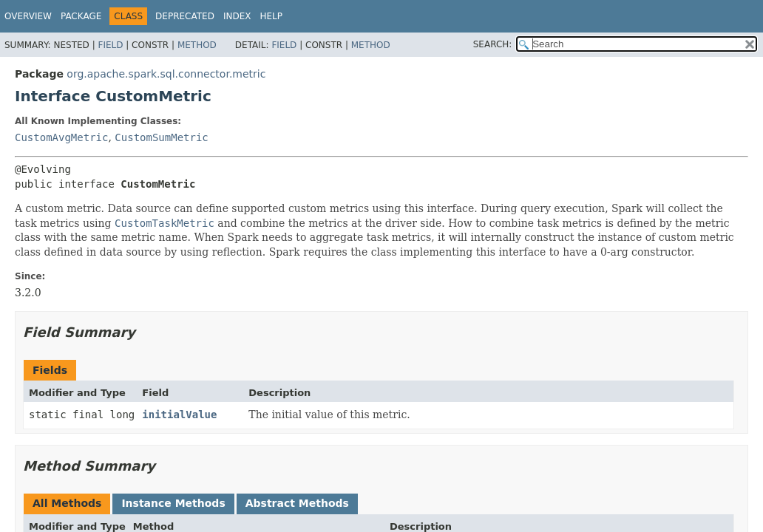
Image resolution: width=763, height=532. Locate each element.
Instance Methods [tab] (173, 503)
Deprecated (185, 16)
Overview (28, 16)
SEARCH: (493, 44)
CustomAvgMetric (61, 137)
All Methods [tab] (67, 503)
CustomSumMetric (161, 137)
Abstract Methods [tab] (297, 503)
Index (237, 16)
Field (110, 45)
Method (197, 45)
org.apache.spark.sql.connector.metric (166, 74)
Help (271, 16)
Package (81, 16)
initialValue (179, 415)
